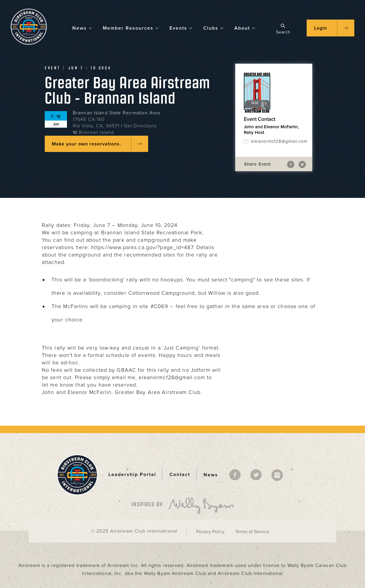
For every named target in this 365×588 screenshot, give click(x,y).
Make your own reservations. (87, 144)
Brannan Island (96, 132)
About (245, 28)
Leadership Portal (132, 475)
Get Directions (140, 126)
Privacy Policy (210, 532)
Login (321, 28)
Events (181, 28)
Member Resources (131, 28)
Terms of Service (252, 532)
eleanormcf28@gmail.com (277, 141)
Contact (180, 475)
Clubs (214, 28)
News (82, 28)
